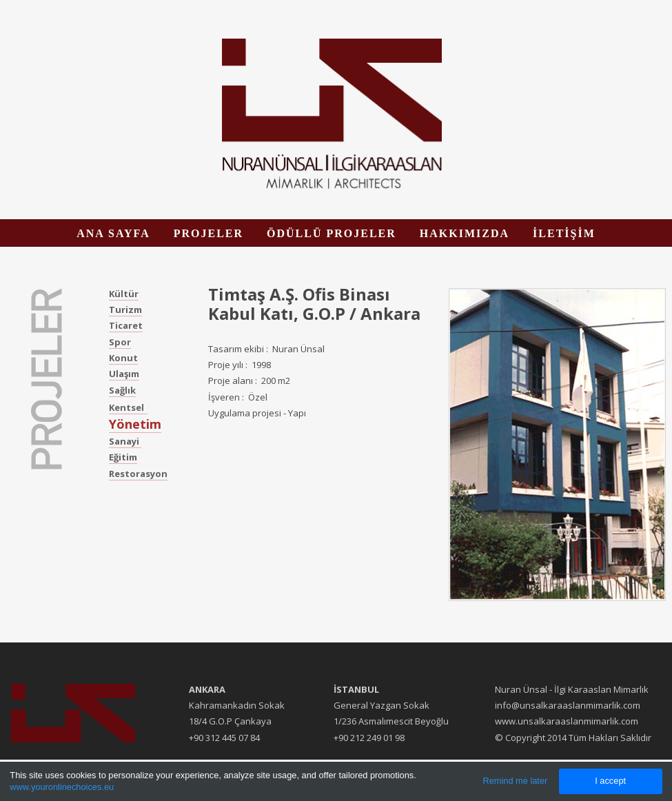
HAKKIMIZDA (465, 233)
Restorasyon (138, 474)
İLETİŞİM (564, 233)
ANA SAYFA (113, 233)
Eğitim (123, 457)
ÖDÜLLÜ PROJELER (332, 233)
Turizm (125, 310)
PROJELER (208, 233)
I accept (610, 781)
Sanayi (125, 441)
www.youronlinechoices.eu (62, 787)
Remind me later (515, 781)
